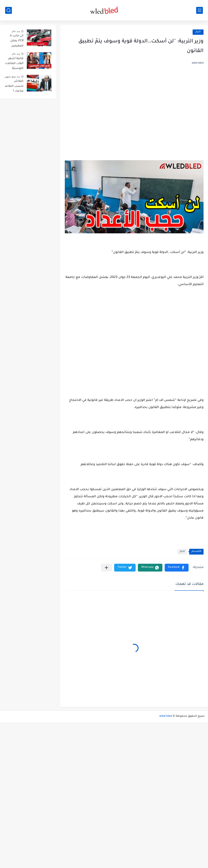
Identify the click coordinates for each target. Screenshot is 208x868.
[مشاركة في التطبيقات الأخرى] (106, 568)
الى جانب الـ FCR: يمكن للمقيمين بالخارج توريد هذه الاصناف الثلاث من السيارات (15, 42)
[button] (177, 568)
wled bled (166, 716)
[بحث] (8, 10)
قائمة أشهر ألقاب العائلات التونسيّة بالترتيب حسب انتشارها (14, 64)
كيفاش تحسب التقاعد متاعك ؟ (14, 86)
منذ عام (16, 31)
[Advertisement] (134, 111)
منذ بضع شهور (12, 77)
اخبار (198, 32)
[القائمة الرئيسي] (200, 10)
